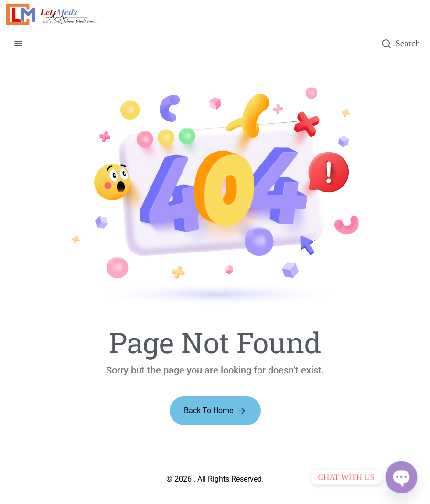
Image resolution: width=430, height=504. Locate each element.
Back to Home (209, 411)
